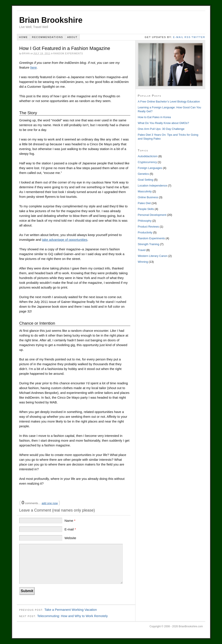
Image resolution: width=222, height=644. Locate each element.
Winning (143, 262)
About (72, 37)
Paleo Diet (144, 203)
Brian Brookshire (51, 20)
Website (70, 538)
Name (70, 521)
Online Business (148, 197)
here (33, 67)
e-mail (178, 37)
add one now (50, 503)
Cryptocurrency (147, 162)
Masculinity (145, 191)
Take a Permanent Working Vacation (71, 610)
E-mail (70, 529)
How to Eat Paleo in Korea (154, 117)
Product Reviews (149, 227)
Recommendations (47, 37)
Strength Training (149, 244)
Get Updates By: (159, 37)
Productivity (145, 232)
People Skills (146, 209)
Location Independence (153, 186)
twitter (198, 37)
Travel (142, 250)
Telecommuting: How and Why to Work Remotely (72, 616)
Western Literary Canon (153, 256)
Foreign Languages (150, 168)
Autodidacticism (148, 156)
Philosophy (145, 221)
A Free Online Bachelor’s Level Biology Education (169, 102)
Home (23, 37)
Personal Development (152, 215)
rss (188, 37)
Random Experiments (68, 54)
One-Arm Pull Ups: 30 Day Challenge (161, 129)
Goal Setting (146, 180)
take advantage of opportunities (65, 240)
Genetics (143, 174)
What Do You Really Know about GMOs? (163, 123)
